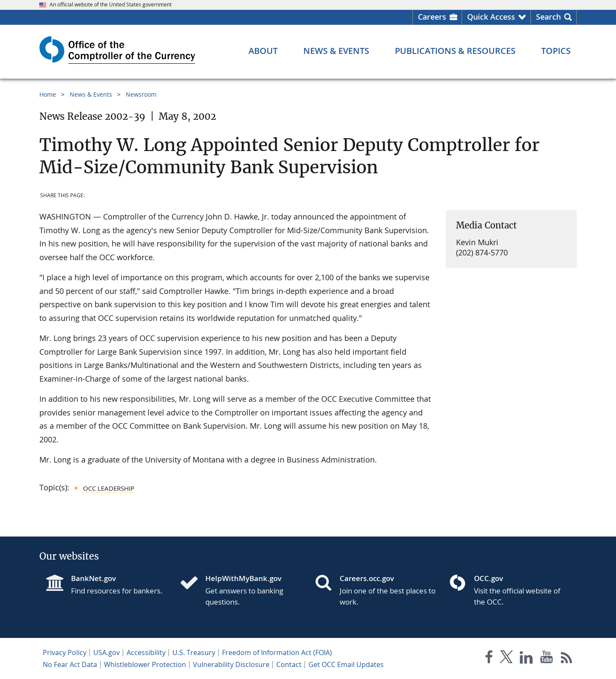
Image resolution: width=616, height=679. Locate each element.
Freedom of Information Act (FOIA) (277, 652)
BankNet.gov (93, 578)
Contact (289, 664)
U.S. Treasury (194, 652)
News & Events (91, 94)
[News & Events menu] (336, 51)
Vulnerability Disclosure (231, 664)
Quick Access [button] (491, 17)
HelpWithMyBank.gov (243, 578)
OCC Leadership (109, 488)
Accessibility (146, 652)
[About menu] (263, 51)
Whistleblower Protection (145, 664)
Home (48, 94)
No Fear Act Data (70, 664)
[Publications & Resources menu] (455, 51)
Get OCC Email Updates (346, 664)
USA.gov (107, 652)
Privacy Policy (65, 652)
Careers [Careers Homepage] (432, 17)
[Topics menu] (556, 51)
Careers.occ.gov (367, 578)
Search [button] (548, 17)
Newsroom (141, 94)
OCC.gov (489, 578)
